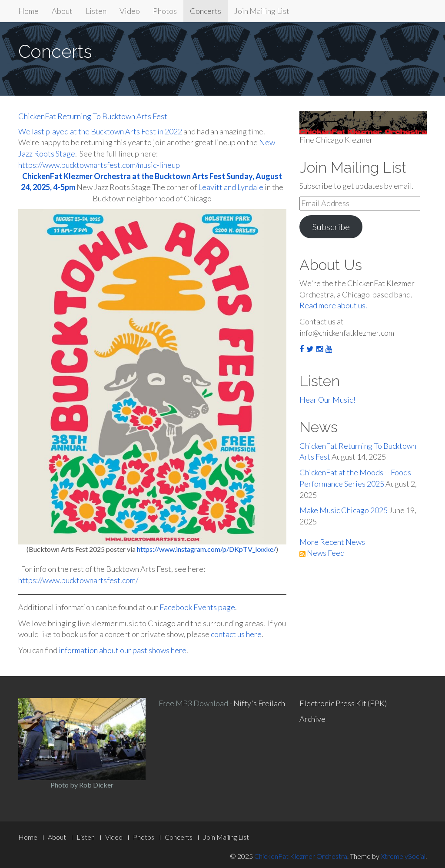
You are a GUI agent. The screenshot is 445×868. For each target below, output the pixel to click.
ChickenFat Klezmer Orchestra (301, 856)
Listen (96, 11)
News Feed (322, 553)
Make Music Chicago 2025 (344, 510)
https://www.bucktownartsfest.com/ (78, 580)
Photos (165, 11)
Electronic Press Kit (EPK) (343, 703)
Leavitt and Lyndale (231, 187)
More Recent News (332, 542)
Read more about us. (333, 305)
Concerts (206, 11)
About (62, 11)
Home (28, 11)
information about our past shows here (123, 650)
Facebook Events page (197, 607)
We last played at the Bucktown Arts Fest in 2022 (100, 131)
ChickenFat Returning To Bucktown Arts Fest (93, 116)
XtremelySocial (403, 856)
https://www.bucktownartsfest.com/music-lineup (99, 165)
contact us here (236, 634)
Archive (312, 719)
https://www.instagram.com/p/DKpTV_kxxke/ (206, 549)
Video (130, 11)
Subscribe (331, 227)
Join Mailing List (262, 11)
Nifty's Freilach (259, 703)
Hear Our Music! (327, 400)
